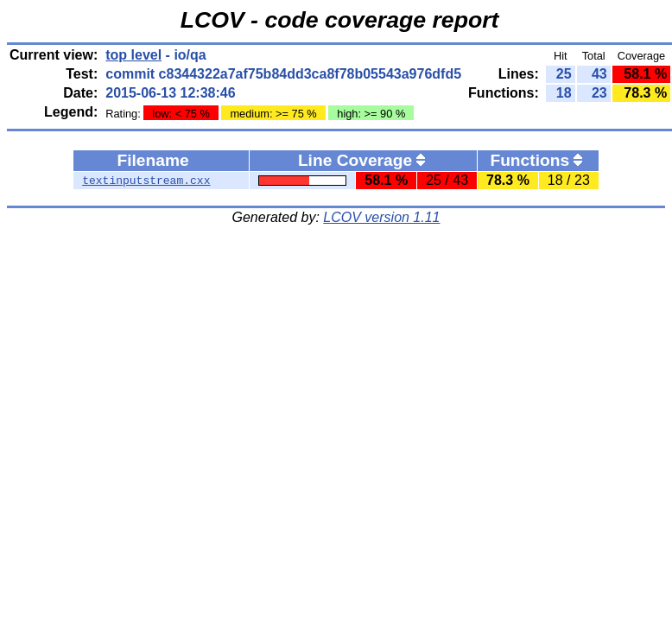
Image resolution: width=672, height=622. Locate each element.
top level (133, 55)
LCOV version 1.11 (381, 217)
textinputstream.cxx (146, 181)
